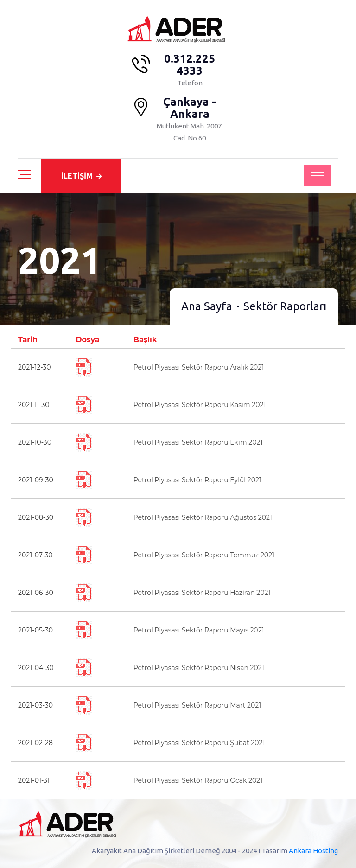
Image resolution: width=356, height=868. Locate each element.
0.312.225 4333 (190, 65)
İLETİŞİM (81, 176)
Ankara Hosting (313, 851)
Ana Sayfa (207, 306)
